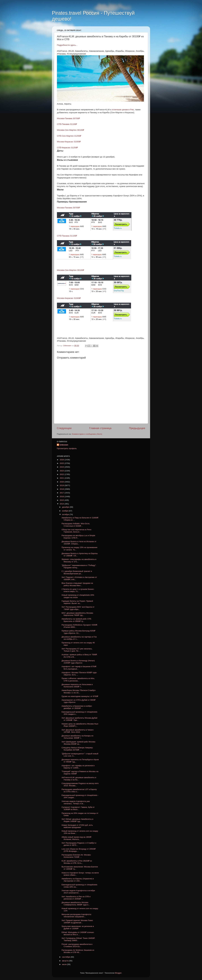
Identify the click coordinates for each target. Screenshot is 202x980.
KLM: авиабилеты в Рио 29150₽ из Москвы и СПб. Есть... (77, 862)
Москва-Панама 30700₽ (68, 118)
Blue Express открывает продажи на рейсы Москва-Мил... (77, 584)
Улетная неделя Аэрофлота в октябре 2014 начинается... (78, 892)
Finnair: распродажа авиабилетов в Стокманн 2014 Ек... (77, 945)
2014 (62, 504)
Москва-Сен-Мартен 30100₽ (71, 130)
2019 (62, 485)
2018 (62, 489)
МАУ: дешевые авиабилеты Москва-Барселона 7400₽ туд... (78, 614)
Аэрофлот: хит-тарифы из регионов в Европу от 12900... (78, 767)
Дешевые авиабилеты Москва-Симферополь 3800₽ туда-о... (76, 904)
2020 (62, 482)
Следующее (64, 428)
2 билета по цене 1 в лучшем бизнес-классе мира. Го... (78, 590)
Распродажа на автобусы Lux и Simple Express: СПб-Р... (78, 537)
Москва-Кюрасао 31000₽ (69, 142)
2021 (62, 478)
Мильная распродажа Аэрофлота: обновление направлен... (77, 915)
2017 (62, 493)
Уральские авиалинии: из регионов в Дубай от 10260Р (78, 927)
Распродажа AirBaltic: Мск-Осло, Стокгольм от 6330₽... (76, 525)
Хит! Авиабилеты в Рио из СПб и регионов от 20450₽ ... (76, 898)
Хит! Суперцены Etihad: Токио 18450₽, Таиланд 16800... (78, 939)
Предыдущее (137, 428)
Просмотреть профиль (67, 448)
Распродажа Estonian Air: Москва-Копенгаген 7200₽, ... (76, 856)
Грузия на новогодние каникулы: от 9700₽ (80, 696)
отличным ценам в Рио (123, 110)
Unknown (64, 445)
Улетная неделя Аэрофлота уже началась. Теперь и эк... (76, 802)
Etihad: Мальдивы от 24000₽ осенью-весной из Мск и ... (78, 933)
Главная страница (100, 428)
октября (66, 514)
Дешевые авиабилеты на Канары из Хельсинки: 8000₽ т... (77, 737)
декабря (66, 507)
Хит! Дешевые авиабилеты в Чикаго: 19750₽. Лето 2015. (78, 731)
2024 (62, 467)
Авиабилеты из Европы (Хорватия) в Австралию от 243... (78, 880)
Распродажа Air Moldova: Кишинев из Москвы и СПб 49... (78, 951)
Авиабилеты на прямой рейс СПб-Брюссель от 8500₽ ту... (77, 620)
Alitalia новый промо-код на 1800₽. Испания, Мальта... (77, 838)
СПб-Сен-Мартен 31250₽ (69, 136)
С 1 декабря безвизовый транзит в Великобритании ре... (77, 572)
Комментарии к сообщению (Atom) (87, 434)
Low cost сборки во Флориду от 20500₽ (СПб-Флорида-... (79, 850)
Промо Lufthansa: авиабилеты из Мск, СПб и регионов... (78, 680)
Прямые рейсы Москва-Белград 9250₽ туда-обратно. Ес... (78, 632)
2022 (62, 474)
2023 (62, 471)
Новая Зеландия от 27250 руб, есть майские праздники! (77, 826)
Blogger (118, 973)
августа (66, 961)
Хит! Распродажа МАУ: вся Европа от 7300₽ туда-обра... (78, 608)
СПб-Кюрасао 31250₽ (67, 148)
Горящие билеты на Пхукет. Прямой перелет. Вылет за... (77, 602)
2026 (62, 460)
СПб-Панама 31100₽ (67, 124)
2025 (62, 463)
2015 (62, 500)
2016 (62, 497)
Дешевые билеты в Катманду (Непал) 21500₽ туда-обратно (78, 662)
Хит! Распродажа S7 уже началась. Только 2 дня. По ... (77, 650)
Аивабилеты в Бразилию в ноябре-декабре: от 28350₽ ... (77, 707)
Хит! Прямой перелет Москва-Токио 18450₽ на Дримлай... (77, 921)
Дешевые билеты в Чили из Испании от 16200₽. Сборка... (79, 543)
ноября (65, 511)
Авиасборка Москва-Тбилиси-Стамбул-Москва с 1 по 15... (79, 691)
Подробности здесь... (67, 45)
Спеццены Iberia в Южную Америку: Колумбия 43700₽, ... (77, 749)
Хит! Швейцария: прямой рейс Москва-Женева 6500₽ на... (79, 743)
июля (65, 964)
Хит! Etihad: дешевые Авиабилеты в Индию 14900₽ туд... (77, 820)
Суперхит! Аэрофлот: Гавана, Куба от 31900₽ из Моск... (78, 808)
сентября (66, 957)
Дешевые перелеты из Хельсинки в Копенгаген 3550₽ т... (77, 686)
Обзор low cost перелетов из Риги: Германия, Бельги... (77, 531)
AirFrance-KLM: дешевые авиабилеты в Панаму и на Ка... (79, 779)
